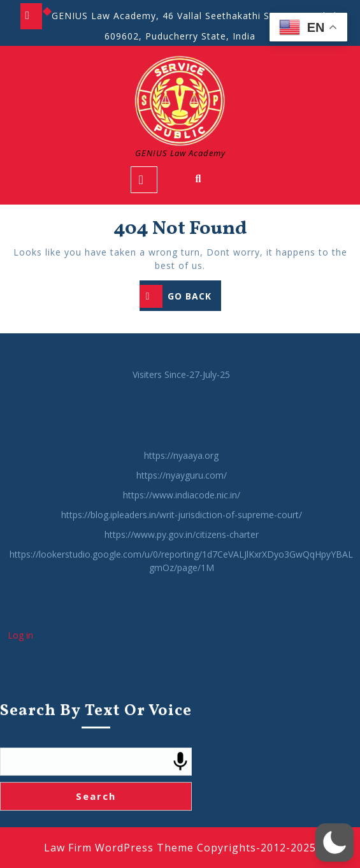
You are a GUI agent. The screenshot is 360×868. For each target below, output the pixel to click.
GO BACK (180, 297)
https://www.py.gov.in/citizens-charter (182, 571)
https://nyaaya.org (181, 492)
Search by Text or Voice (96, 748)
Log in (20, 672)
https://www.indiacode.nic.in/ (182, 532)
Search (96, 833)
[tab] (144, 180)
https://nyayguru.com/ (182, 512)
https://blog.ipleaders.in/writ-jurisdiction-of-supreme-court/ (182, 552)
